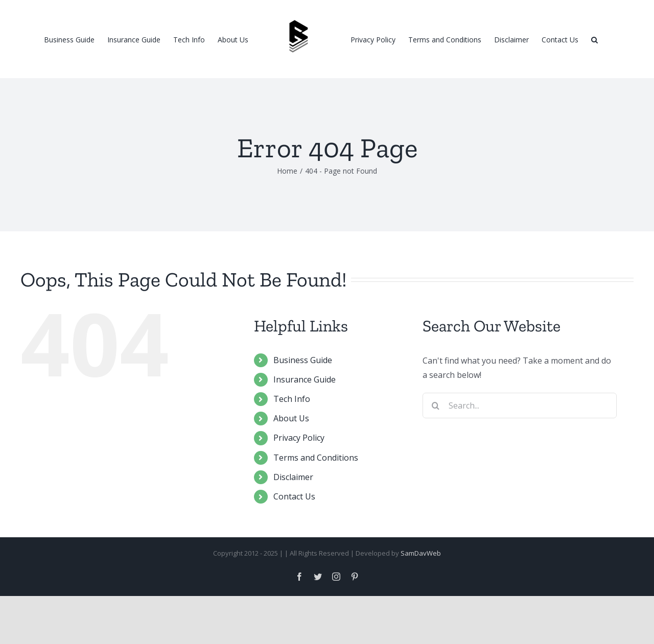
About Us (291, 466)
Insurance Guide (305, 427)
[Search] (594, 39)
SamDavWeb (421, 601)
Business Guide (303, 408)
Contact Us (294, 544)
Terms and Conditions (316, 506)
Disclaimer (293, 525)
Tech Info (292, 447)
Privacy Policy (299, 486)
